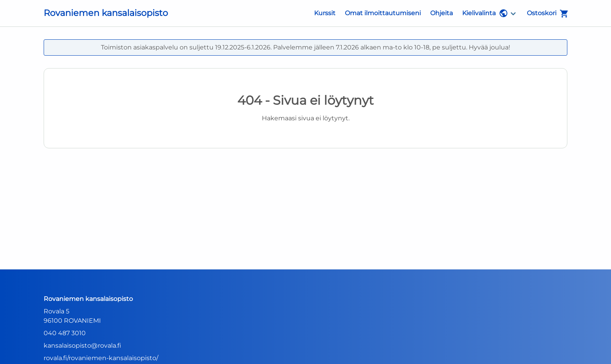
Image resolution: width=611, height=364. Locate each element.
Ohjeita (441, 13)
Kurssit (325, 13)
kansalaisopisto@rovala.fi (82, 346)
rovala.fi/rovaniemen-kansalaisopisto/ (101, 358)
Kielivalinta (485, 13)
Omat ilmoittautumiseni (383, 13)
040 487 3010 (65, 333)
